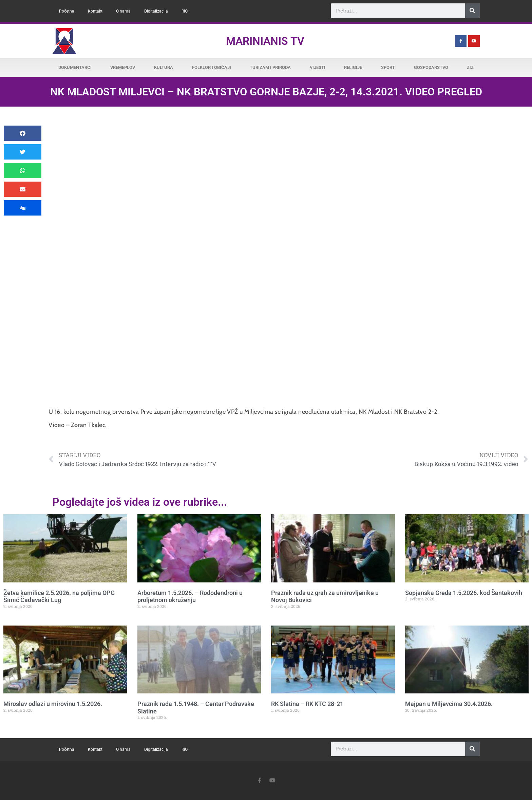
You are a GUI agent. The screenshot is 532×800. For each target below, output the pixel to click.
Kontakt (95, 11)
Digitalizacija (156, 11)
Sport (388, 67)
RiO (185, 11)
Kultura (164, 67)
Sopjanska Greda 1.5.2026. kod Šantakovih (464, 593)
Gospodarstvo (431, 67)
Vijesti (318, 67)
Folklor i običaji (212, 67)
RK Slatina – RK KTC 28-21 (307, 704)
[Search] (472, 11)
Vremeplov (123, 67)
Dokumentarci (75, 67)
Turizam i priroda (270, 67)
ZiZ (470, 67)
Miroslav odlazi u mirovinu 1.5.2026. (53, 704)
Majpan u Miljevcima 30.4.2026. (449, 704)
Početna (67, 11)
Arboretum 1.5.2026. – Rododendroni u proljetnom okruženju (190, 597)
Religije (353, 67)
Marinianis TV (265, 41)
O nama (123, 11)
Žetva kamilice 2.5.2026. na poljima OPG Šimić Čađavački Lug (59, 597)
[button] (23, 133)
